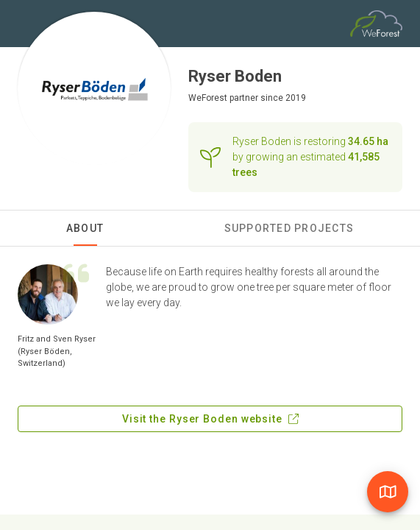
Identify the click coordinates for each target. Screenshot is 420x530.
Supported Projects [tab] (289, 228)
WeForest (208, 98)
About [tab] (85, 228)
